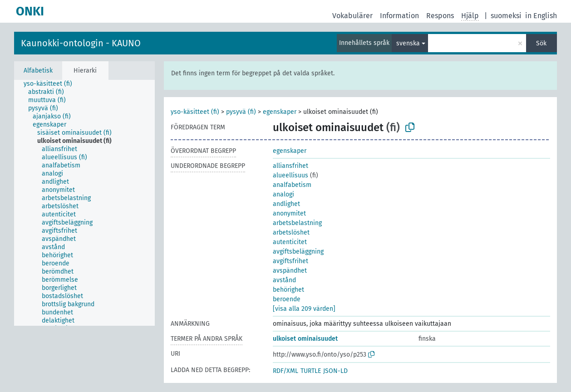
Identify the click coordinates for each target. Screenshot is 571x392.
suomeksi (506, 16)
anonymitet (289, 213)
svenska (408, 43)
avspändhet (290, 271)
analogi (283, 194)
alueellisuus (290, 175)
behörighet (288, 290)
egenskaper (280, 112)
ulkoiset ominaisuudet (305, 339)
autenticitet (290, 242)
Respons (440, 16)
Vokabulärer (352, 16)
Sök (541, 43)
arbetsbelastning (297, 223)
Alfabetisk (38, 71)
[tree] (84, 203)
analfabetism (292, 185)
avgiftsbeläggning (298, 252)
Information (399, 16)
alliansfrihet (290, 166)
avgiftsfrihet (290, 261)
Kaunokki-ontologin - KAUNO (81, 43)
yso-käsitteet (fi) (195, 112)
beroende (287, 299)
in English (541, 16)
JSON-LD (335, 371)
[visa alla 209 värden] (304, 309)
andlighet (286, 204)
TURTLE (311, 371)
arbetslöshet (291, 233)
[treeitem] (52, 84)
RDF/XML (285, 371)
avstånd (284, 280)
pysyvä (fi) (241, 112)
